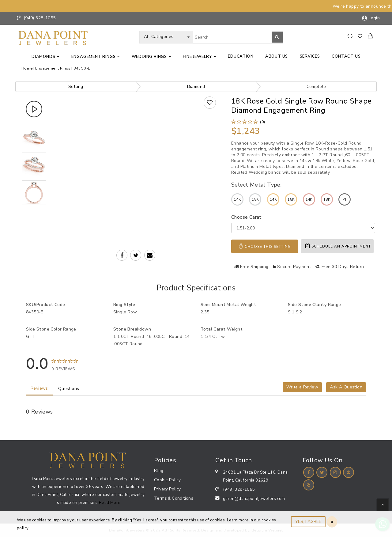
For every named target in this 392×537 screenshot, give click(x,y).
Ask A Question (346, 387)
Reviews (39, 388)
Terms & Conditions (174, 498)
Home (27, 68)
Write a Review (302, 387)
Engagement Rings (94, 57)
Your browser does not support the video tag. (137, 146)
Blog (159, 471)
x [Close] (332, 522)
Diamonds (43, 57)
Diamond (196, 87)
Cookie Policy (167, 480)
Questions (69, 389)
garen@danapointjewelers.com (254, 499)
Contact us (346, 56)
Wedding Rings (149, 57)
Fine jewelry (197, 57)
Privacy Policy (168, 489)
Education (241, 56)
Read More (110, 503)
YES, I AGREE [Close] (308, 522)
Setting (76, 87)
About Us (277, 56)
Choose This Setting (265, 246)
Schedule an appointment (338, 246)
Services (310, 56)
